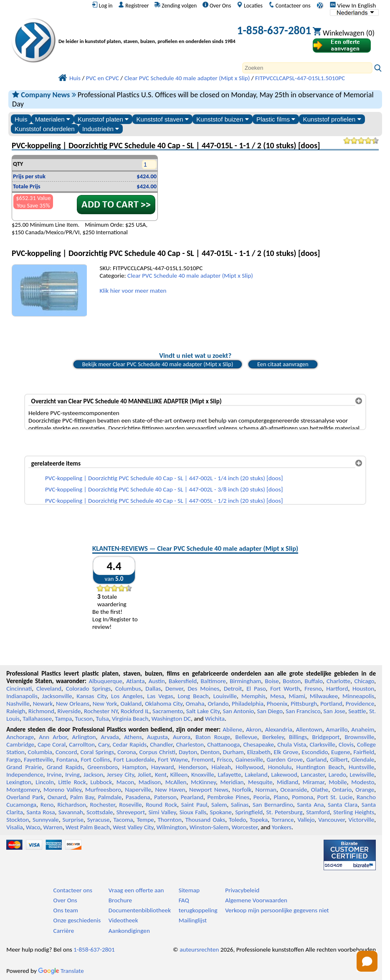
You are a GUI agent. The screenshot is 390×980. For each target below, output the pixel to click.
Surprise (73, 820)
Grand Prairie (24, 767)
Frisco (225, 760)
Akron (254, 729)
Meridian (232, 782)
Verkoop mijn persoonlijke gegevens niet (277, 910)
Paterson (165, 797)
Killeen (179, 775)
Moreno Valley (62, 790)
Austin (157, 681)
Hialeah (222, 767)
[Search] (307, 68)
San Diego (270, 711)
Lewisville (362, 775)
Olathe (320, 790)
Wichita (215, 719)
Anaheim (363, 729)
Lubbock (101, 782)
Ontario (342, 790)
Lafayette (229, 775)
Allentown (309, 729)
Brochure (120, 900)
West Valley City (133, 827)
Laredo (337, 775)
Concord (66, 752)
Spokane (220, 812)
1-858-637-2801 (274, 30)
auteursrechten (199, 950)
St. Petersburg (285, 812)
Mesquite (260, 782)
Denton (210, 752)
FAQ (184, 900)
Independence (25, 775)
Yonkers (282, 827)
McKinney (203, 782)
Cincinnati (19, 689)
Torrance (283, 820)
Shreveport (131, 812)
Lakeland (256, 775)
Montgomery (23, 790)
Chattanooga (223, 744)
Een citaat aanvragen (283, 364)
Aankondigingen (129, 931)
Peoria (262, 797)
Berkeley (273, 737)
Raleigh (16, 711)
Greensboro (102, 767)
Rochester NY (101, 711)
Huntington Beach (320, 767)
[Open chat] (367, 961)
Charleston (190, 744)
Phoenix (277, 704)
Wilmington (172, 827)
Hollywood (249, 767)
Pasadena (138, 797)
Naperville (138, 790)
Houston (363, 689)
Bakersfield (183, 681)
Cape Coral (52, 744)
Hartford (337, 689)
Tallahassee (37, 719)
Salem (219, 805)
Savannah (71, 812)
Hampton (134, 767)
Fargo (13, 760)
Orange (365, 790)
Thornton (169, 820)
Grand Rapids (65, 767)
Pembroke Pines (229, 797)
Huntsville (361, 767)
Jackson (93, 775)
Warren (53, 827)
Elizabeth (259, 752)
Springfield (249, 812)
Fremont (203, 760)
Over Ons (217, 5)
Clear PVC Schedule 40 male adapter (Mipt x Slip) (190, 276)
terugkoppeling (198, 910)
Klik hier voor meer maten (133, 291)
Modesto (363, 782)
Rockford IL (135, 711)
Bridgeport (326, 737)
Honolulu (280, 767)
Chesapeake (258, 744)
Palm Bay (82, 797)
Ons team (66, 910)
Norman (266, 790)
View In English (353, 5)
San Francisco (303, 711)
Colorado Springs (89, 689)
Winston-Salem (209, 827)
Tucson (84, 719)
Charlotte (338, 681)
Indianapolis (22, 696)
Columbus (128, 689)
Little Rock (72, 782)
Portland (331, 704)
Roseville (130, 805)
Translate (61, 971)
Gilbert (339, 760)
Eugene (341, 752)
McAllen (176, 782)
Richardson (72, 805)
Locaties (250, 5)
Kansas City (92, 696)
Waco (33, 827)
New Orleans (73, 704)
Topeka (259, 820)
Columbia (40, 752)
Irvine (54, 775)
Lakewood (284, 775)
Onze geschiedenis (77, 920)
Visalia (15, 827)
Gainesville (249, 760)
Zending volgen (176, 5)
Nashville (18, 704)
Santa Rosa (41, 812)
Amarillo (337, 729)
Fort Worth (285, 689)
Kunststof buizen (223, 119)
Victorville (362, 820)
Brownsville (360, 737)
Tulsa (103, 719)
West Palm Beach (88, 827)
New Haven (170, 790)
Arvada (110, 737)
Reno (47, 805)
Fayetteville (38, 760)
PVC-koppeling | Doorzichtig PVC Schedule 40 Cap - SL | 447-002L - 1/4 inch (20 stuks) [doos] (164, 478)
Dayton (188, 752)
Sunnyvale (46, 820)
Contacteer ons (290, 5)
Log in (102, 5)
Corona (127, 752)
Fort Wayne (173, 760)
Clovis (346, 744)
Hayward (162, 767)
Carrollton (82, 744)
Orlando (218, 704)
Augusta (157, 737)
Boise (272, 681)
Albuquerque (106, 681)
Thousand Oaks (205, 820)
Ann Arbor (53, 737)
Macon (125, 782)
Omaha (195, 704)
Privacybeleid (242, 890)
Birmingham (245, 681)
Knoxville (203, 775)
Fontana (67, 760)
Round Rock (161, 805)
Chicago (364, 681)
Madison (150, 782)
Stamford (318, 812)
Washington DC (171, 719)
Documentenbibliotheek (140, 910)
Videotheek (123, 920)
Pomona (303, 797)
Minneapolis (358, 696)
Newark (43, 704)
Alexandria (279, 729)
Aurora (182, 737)
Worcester (245, 827)
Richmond (41, 711)
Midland (287, 782)
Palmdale (110, 797)
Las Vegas (160, 696)
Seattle (357, 711)
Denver (174, 689)
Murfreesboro (103, 790)
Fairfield (364, 752)
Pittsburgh (304, 704)
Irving (72, 775)
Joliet (144, 775)
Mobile (338, 782)
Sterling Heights (354, 812)
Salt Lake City (203, 711)
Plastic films (276, 119)
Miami (297, 696)
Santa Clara (343, 805)
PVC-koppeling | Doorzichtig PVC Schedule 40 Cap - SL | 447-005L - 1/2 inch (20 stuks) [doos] (164, 501)
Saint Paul (194, 805)
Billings (298, 737)
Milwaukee (324, 696)
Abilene (232, 729)
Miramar (314, 782)
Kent (161, 775)
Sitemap (189, 890)
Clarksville (322, 744)
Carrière (64, 931)
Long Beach (193, 696)
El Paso (256, 689)
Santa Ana (310, 805)
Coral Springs (97, 752)
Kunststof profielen (332, 119)
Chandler (161, 744)
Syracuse (99, 820)
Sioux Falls (193, 812)
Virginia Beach (130, 719)
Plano (281, 797)
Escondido (315, 752)
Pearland (192, 797)
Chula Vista (292, 744)
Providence (360, 704)
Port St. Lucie (335, 797)
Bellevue (246, 737)
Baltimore (213, 681)
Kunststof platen (103, 119)
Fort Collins (95, 760)
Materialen (53, 119)
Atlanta (135, 681)
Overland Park (25, 797)
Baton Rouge (213, 737)
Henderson (193, 767)
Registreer (133, 5)
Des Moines (203, 689)
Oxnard (57, 797)
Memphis (253, 696)
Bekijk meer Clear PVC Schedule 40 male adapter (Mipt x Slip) (158, 364)
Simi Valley (162, 812)
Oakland (131, 704)
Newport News (209, 790)
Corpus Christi (158, 752)
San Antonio (238, 711)
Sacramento (168, 711)
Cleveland (49, 689)
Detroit (233, 689)
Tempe (145, 820)
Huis (21, 119)
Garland (316, 760)
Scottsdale (100, 812)
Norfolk (242, 790)
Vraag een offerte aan (136, 890)
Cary (104, 744)
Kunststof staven (162, 119)
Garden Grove (285, 760)
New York (105, 704)
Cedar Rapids (130, 744)
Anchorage (20, 737)
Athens (133, 737)
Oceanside (294, 790)
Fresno (313, 689)
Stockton (18, 820)
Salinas (240, 805)
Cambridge (20, 744)
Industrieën (101, 129)
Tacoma (123, 820)
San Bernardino (273, 805)
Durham (233, 752)
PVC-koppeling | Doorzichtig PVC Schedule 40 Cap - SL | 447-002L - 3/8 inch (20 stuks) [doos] (164, 489)
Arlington (84, 737)
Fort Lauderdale (134, 760)
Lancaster (313, 775)
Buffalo (313, 681)
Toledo (237, 820)
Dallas (153, 689)
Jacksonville (57, 696)
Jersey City (120, 775)
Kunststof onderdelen (45, 129)
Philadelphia (248, 704)
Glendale (363, 760)
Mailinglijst (193, 920)
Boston (292, 681)
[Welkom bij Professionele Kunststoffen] (147, 32)
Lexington (19, 782)
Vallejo (306, 820)
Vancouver (332, 820)
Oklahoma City (164, 704)
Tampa (63, 719)
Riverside (69, 711)
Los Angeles (127, 696)
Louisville (225, 696)
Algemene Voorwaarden (256, 900)
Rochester (103, 805)
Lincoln (45, 782)
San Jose (334, 711)
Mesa (277, 696)
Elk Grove (286, 752)
